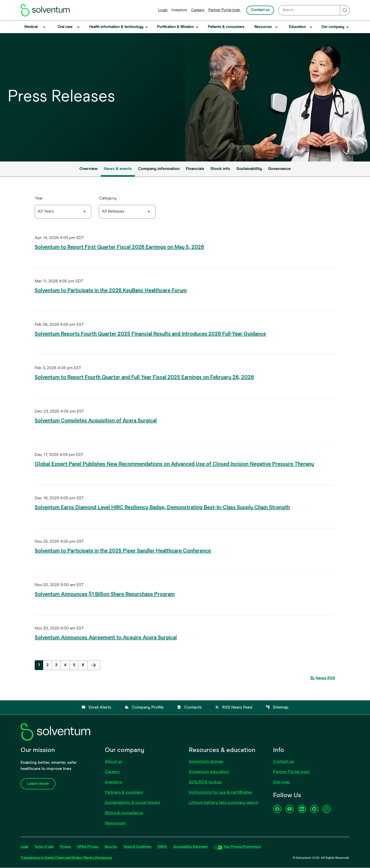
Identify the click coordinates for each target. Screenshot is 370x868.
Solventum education (209, 772)
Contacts (189, 708)
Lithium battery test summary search (224, 803)
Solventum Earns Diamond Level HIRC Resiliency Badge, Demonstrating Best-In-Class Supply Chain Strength (162, 508)
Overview (89, 169)
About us (114, 762)
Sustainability (249, 169)
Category (108, 198)
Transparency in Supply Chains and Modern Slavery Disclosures (66, 858)
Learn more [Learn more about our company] (38, 784)
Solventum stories (206, 762)
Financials (195, 169)
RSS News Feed (234, 708)
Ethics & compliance (124, 813)
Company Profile (144, 708)
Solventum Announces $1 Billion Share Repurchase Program (105, 594)
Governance (279, 169)
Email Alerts (96, 708)
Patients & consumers (226, 27)
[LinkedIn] (302, 809)
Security (111, 847)
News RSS (322, 678)
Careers (198, 10)
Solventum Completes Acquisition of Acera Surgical (96, 421)
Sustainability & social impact (133, 803)
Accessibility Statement (191, 847)
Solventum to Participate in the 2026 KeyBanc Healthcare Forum (111, 291)
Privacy (65, 847)
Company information (159, 169)
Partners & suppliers (124, 793)
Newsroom (115, 824)
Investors (179, 10)
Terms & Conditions (137, 847)
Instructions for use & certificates (220, 793)
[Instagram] (327, 809)
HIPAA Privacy (88, 847)
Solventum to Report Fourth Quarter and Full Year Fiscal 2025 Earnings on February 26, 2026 (144, 378)
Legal (24, 847)
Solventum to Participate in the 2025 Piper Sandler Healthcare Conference (123, 551)
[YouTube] (290, 809)
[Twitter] (314, 809)
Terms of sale (44, 847)
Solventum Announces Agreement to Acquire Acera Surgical (106, 638)
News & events (118, 169)
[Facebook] (277, 809)
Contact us (260, 10)
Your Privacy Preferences (242, 847)
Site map (281, 783)
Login (163, 10)
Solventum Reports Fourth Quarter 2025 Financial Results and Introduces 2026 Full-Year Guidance (150, 334)
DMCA (162, 847)
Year (39, 198)
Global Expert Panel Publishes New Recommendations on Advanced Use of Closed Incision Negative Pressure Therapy (174, 464)
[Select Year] (63, 212)
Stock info (220, 169)
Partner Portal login (224, 10)
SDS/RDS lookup (205, 783)
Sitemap (277, 708)
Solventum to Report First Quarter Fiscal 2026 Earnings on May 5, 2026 (119, 247)
